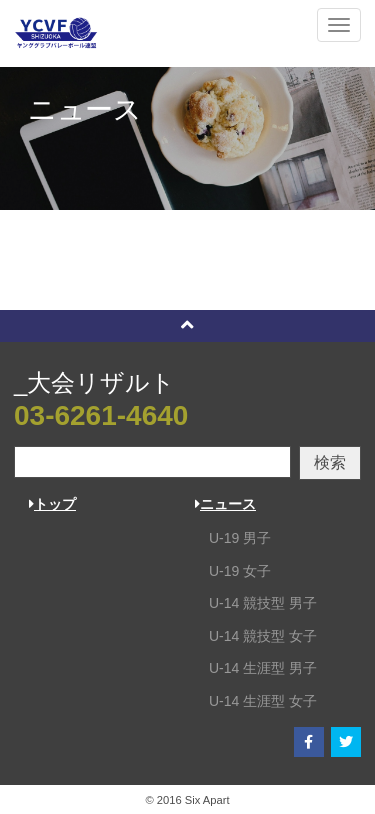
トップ (52, 504)
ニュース (225, 504)
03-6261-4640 (101, 415)
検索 (330, 462)
